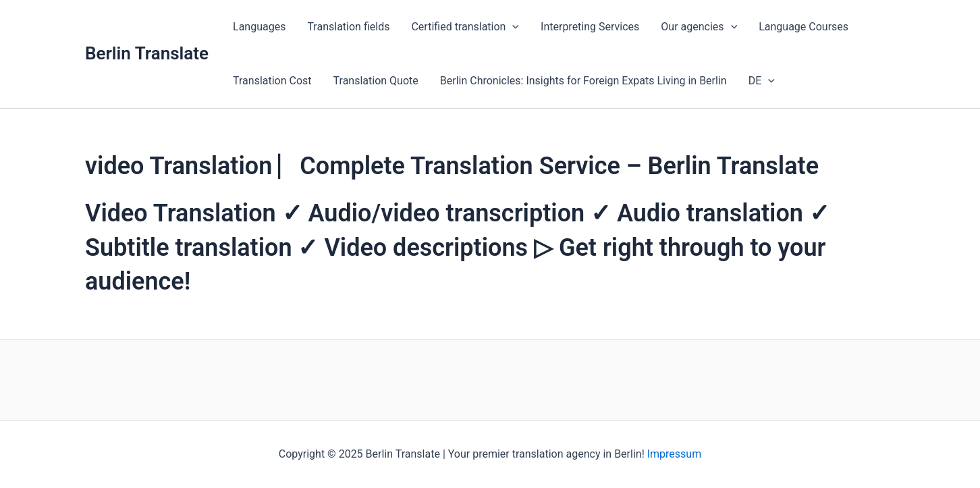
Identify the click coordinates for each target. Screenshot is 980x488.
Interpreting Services (590, 27)
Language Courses (804, 27)
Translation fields (348, 27)
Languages (259, 27)
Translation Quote (376, 81)
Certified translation (465, 27)
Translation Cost (272, 81)
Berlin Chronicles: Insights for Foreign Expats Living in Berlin (583, 81)
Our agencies (699, 27)
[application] (512, 27)
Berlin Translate (147, 53)
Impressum (675, 454)
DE (762, 81)
